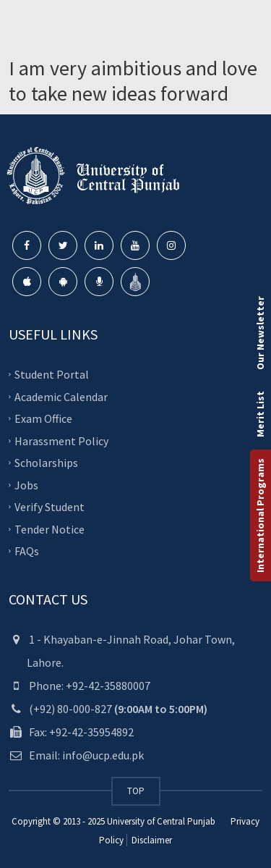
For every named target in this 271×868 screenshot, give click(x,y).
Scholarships (46, 463)
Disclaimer (151, 840)
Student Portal (52, 374)
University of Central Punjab (161, 821)
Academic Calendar (61, 396)
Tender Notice (50, 528)
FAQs (27, 551)
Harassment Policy (61, 440)
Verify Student (50, 507)
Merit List (260, 414)
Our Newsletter (260, 333)
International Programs (260, 515)
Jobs (26, 484)
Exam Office (43, 418)
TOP (136, 791)
